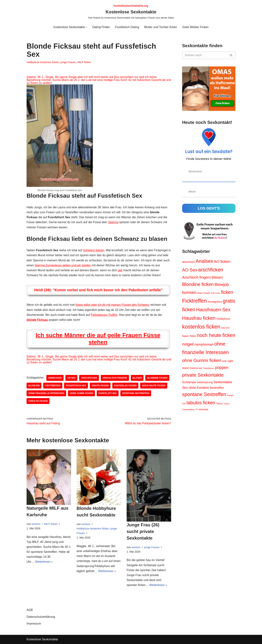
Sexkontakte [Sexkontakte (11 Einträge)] (223, 382)
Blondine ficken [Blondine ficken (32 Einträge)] (198, 284)
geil (120, 270)
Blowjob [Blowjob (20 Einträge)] (222, 285)
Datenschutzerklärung (41, 617)
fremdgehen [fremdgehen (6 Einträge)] (215, 302)
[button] (86, 27)
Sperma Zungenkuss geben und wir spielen (63, 265)
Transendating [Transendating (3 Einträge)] (188, 409)
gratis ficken (100, 386)
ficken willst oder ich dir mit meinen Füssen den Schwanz (113, 305)
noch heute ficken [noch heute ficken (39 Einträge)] (216, 335)
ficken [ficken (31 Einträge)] (227, 292)
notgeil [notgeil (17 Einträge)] (188, 344)
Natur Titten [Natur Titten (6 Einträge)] (189, 336)
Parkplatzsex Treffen (104, 315)
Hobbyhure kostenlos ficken (43, 62)
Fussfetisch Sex (76, 386)
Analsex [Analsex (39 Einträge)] (204, 261)
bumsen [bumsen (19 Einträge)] (189, 292)
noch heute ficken (154, 386)
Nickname (195, 171)
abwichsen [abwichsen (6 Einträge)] (188, 262)
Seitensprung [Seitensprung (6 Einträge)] (205, 382)
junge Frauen (68, 62)
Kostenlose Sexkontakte (42, 639)
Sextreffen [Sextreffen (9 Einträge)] (217, 388)
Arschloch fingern (115, 378)
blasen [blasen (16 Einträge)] (217, 277)
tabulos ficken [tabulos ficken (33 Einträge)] (201, 403)
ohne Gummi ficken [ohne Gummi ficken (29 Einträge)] (202, 360)
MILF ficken (84, 62)
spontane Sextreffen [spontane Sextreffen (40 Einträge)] (204, 394)
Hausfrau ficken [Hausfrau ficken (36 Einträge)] (199, 318)
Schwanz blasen (94, 250)
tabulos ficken (38, 401)
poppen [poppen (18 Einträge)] (222, 368)
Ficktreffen (53, 386)
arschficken (89, 378)
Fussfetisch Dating (127, 27)
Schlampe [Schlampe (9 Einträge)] (189, 382)
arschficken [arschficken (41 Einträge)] (211, 270)
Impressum (34, 624)
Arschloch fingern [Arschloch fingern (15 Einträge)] (196, 277)
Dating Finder (101, 27)
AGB (30, 610)
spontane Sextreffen (136, 393)
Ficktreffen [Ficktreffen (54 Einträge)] (194, 301)
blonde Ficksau (37, 320)
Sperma (113, 222)
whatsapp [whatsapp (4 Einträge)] (203, 409)
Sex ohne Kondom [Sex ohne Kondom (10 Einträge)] (195, 388)
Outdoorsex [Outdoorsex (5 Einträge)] (196, 368)
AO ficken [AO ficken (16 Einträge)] (222, 261)
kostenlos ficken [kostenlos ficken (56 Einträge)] (201, 327)
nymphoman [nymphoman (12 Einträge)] (204, 344)
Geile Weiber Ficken (195, 27)
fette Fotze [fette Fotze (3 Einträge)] (216, 293)
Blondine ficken (157, 378)
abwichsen (55, 378)
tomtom (36, 524)
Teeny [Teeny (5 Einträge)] (219, 403)
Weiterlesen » (44, 562)
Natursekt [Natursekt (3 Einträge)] (225, 328)
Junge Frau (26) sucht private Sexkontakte (143, 531)
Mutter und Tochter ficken (161, 27)
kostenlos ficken (125, 386)
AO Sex (71, 378)
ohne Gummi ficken (81, 393)
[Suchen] (205, 55)
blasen (137, 378)
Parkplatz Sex (108, 393)
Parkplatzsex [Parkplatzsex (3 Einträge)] (209, 368)
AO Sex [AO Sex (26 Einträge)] (190, 270)
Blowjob (34, 386)
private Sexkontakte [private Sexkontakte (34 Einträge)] (203, 375)
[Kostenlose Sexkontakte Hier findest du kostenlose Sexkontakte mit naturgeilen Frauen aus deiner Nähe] (131, 12)
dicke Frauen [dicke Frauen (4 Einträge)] (204, 293)
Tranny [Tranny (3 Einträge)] (227, 404)
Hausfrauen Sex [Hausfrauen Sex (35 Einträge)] (213, 310)
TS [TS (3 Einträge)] (197, 409)
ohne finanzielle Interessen (46, 393)
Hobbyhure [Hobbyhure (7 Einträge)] (223, 319)
